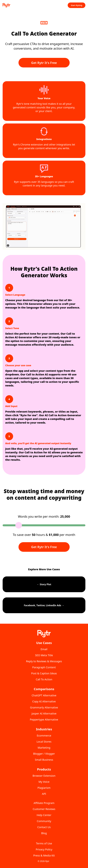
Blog (44, 833)
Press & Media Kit (44, 855)
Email (44, 649)
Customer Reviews (44, 809)
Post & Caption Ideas (44, 673)
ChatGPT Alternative (44, 695)
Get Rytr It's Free (44, 63)
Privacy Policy (44, 849)
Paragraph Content (44, 667)
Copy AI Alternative (44, 701)
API (44, 794)
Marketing (44, 748)
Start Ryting (77, 5)
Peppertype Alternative (44, 720)
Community (44, 821)
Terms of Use (44, 843)
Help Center (44, 815)
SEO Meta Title (44, 655)
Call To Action (44, 679)
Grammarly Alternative (44, 707)
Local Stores (44, 742)
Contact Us (44, 827)
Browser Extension (44, 776)
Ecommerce (44, 736)
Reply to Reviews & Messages (44, 661)
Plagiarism (44, 788)
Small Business (44, 760)
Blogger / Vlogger (44, 754)
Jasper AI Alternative (44, 713)
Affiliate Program (44, 803)
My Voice (44, 782)
